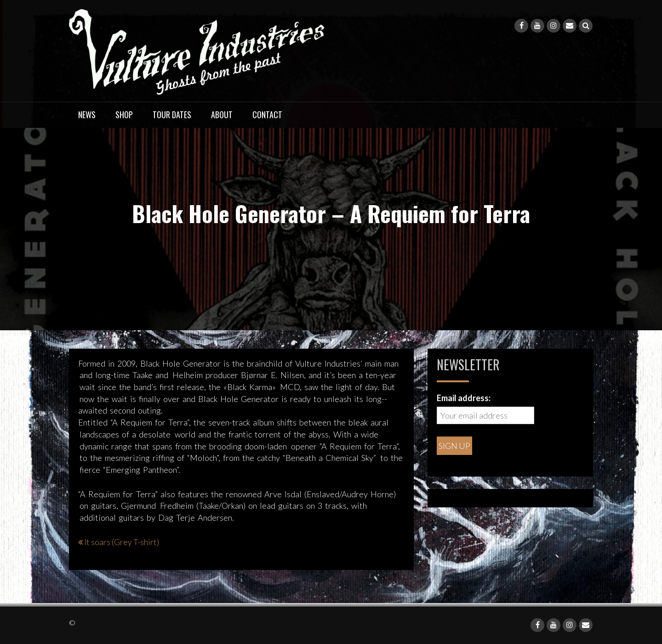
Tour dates (172, 115)
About (222, 115)
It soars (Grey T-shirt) (122, 542)
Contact (267, 115)
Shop (124, 115)
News (87, 115)
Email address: (464, 398)
